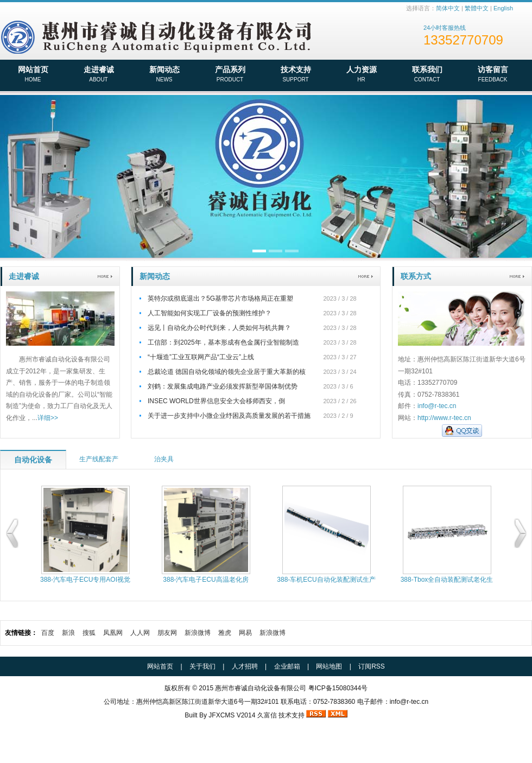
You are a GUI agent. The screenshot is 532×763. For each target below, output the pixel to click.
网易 (245, 633)
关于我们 (202, 666)
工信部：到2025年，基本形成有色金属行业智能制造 (223, 342)
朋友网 (167, 633)
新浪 (68, 633)
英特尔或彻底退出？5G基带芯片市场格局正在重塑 (220, 298)
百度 (48, 633)
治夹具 (164, 459)
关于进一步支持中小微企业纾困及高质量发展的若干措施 (229, 416)
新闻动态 (164, 75)
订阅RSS (372, 666)
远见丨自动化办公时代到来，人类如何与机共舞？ (219, 328)
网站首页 (33, 75)
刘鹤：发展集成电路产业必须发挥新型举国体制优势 (223, 386)
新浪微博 (198, 633)
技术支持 (296, 75)
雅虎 (225, 633)
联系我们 (427, 75)
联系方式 (416, 276)
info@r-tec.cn (437, 406)
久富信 (267, 715)
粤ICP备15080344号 (338, 688)
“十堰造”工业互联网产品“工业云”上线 (201, 357)
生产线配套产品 (99, 462)
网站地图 (329, 666)
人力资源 (361, 75)
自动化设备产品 (33, 462)
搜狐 (89, 633)
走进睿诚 (99, 75)
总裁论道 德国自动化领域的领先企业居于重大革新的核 (227, 372)
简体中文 (448, 8)
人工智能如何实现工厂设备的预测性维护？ (210, 313)
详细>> (48, 418)
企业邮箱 (287, 666)
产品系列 (230, 75)
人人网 (140, 633)
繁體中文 (477, 8)
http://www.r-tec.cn (444, 418)
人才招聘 (245, 666)
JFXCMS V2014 (232, 715)
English (503, 8)
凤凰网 (113, 633)
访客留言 (493, 75)
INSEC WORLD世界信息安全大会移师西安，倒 (216, 401)
